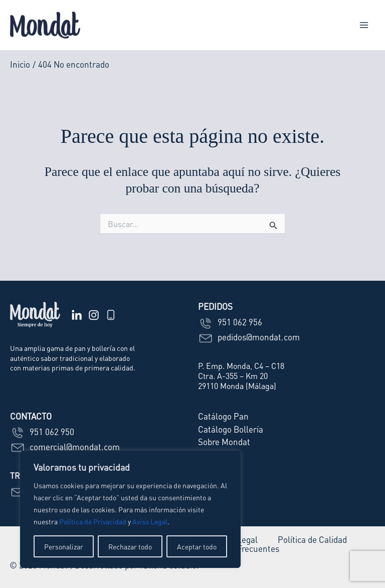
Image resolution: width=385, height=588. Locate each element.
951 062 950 (42, 432)
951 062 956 (230, 322)
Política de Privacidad (93, 521)
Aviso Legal (150, 521)
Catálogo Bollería (231, 429)
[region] (130, 509)
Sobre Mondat (224, 442)
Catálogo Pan (223, 416)
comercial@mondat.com (65, 447)
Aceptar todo (197, 546)
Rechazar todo (130, 546)
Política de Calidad (312, 540)
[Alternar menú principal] (364, 25)
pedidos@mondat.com (249, 337)
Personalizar (64, 546)
